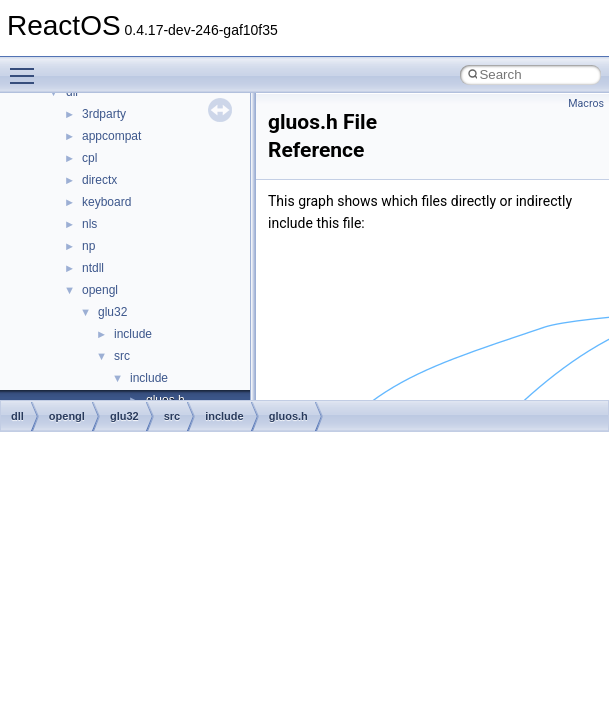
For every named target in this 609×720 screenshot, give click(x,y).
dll (17, 416)
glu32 (112, 312)
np (88, 246)
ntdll (93, 268)
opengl (100, 290)
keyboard (106, 202)
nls (89, 224)
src (122, 356)
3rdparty (104, 114)
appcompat (111, 136)
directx (99, 180)
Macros (586, 103)
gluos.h (288, 416)
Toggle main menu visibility (27, 67)
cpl (89, 158)
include (133, 334)
